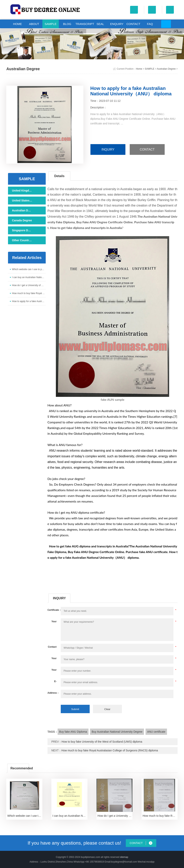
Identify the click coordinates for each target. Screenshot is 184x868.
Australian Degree (166, 69)
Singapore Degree (22, 230)
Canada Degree (22, 220)
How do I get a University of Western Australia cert (29, 285)
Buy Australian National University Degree (117, 732)
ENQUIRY (117, 24)
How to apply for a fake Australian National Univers (29, 301)
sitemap (124, 857)
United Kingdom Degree (22, 191)
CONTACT (133, 24)
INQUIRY (108, 149)
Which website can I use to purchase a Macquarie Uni (29, 269)
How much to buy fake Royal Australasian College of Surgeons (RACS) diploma (110, 750)
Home (139, 69)
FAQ (150, 24)
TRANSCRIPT (84, 24)
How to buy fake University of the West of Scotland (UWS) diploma (102, 742)
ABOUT (34, 24)
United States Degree (22, 200)
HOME (17, 24)
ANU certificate (156, 732)
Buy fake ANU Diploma (73, 732)
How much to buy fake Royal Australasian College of (29, 293)
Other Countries (22, 240)
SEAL (100, 24)
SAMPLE (51, 24)
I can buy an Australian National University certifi (29, 277)
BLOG (67, 24)
